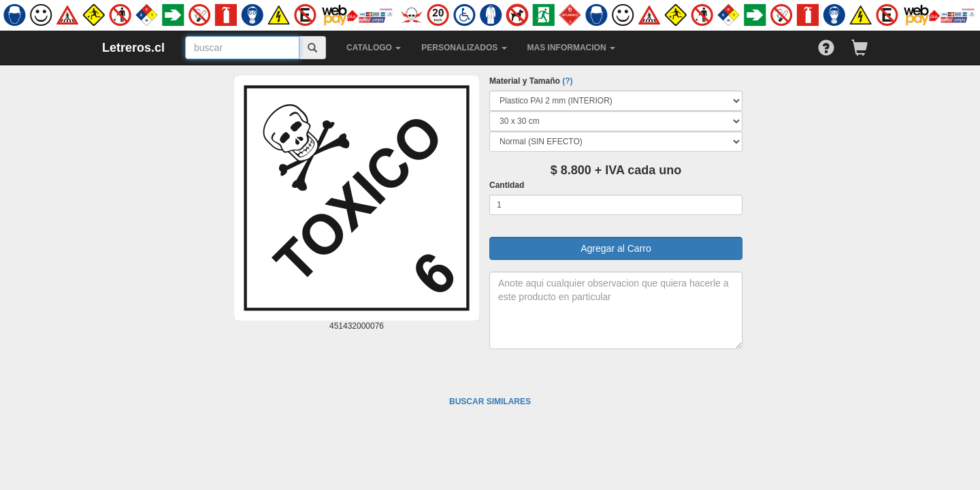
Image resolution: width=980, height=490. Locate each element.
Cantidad (507, 185)
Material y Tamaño (531, 81)
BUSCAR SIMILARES (490, 402)
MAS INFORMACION (571, 48)
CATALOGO (374, 48)
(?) (567, 81)
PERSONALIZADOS (464, 48)
